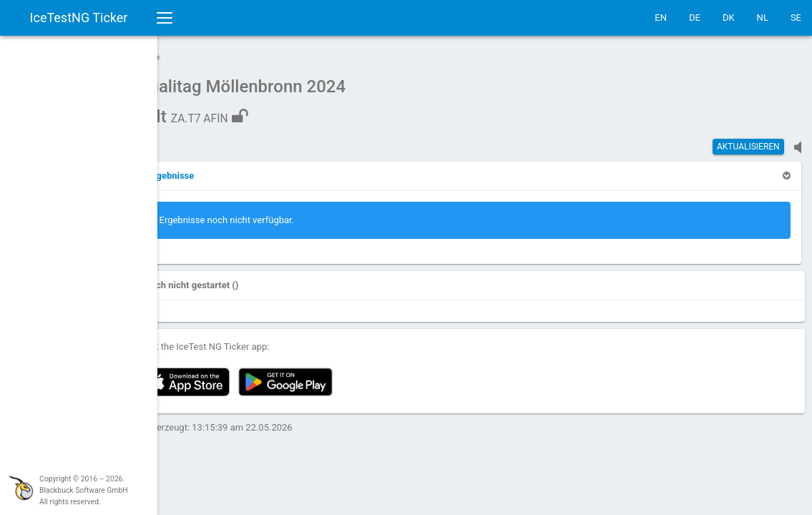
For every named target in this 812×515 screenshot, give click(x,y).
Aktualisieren (748, 139)
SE (796, 18)
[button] (202, 168)
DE (695, 18)
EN (661, 18)
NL (763, 18)
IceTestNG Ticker (79, 18)
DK (729, 18)
